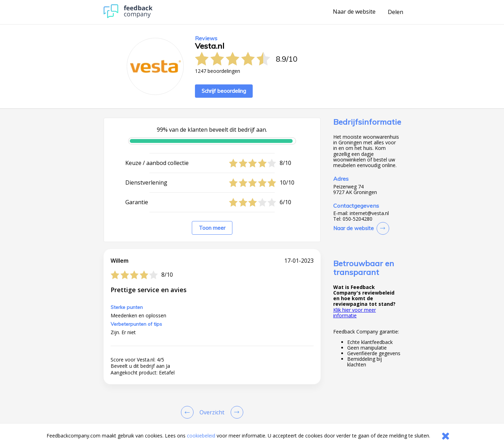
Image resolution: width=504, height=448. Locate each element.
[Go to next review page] (236, 412)
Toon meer (212, 228)
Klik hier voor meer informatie (355, 313)
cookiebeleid (201, 436)
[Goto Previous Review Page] (189, 412)
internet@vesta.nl (369, 213)
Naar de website (354, 12)
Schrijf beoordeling (224, 91)
